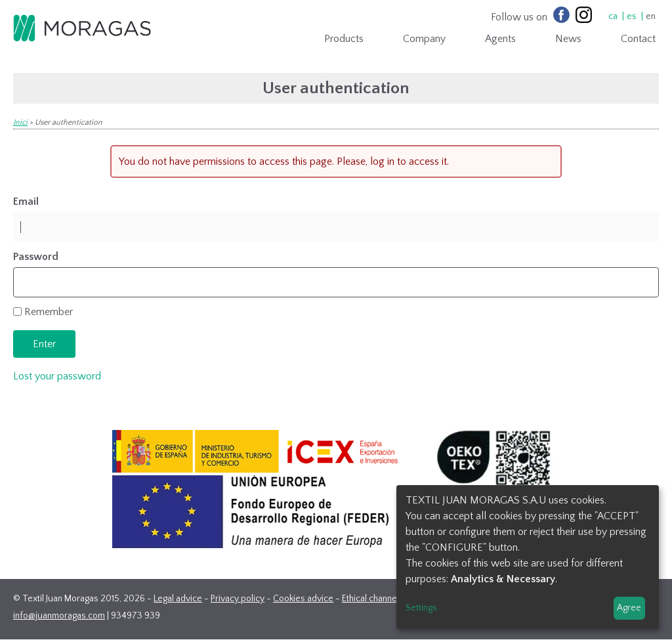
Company (424, 39)
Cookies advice (303, 599)
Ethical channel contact (386, 599)
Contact (638, 39)
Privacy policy (238, 599)
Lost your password (57, 376)
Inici (20, 122)
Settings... (424, 608)
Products (344, 39)
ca (613, 16)
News (568, 39)
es (632, 16)
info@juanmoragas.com (59, 616)
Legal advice (178, 599)
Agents (500, 39)
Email (26, 202)
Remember (49, 312)
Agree (629, 608)
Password (36, 257)
